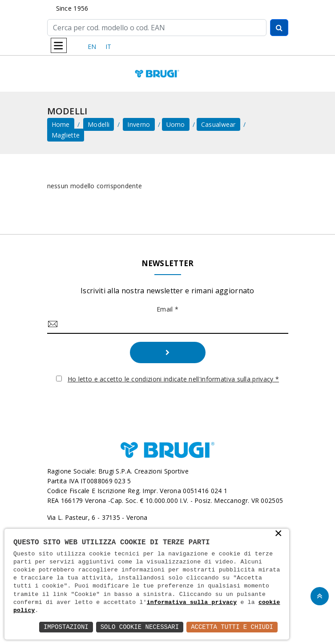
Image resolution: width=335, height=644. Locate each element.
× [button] (278, 534)
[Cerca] (157, 28)
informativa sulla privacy (192, 603)
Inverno (139, 124)
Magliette (66, 135)
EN (92, 47)
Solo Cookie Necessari (140, 627)
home (61, 124)
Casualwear (218, 124)
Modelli (99, 124)
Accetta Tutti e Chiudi (232, 627)
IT (109, 47)
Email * (167, 309)
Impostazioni (66, 627)
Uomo (176, 124)
